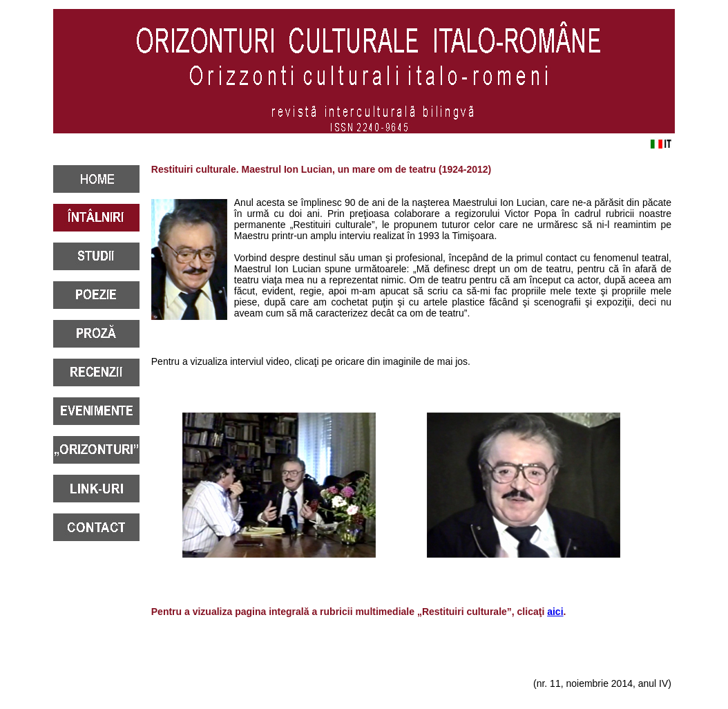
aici (555, 612)
